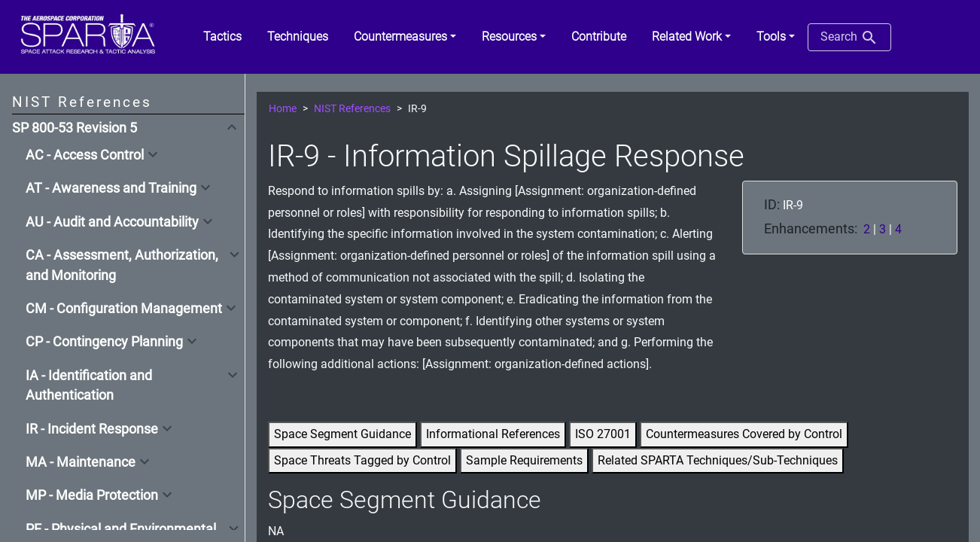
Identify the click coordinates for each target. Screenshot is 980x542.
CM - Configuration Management (124, 309)
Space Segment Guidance (342, 434)
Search (849, 38)
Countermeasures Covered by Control (744, 434)
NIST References (352, 109)
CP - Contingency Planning (104, 342)
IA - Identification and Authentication (89, 385)
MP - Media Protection (92, 495)
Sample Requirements (524, 460)
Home (283, 109)
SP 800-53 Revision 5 (75, 128)
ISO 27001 (603, 434)
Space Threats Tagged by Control (362, 460)
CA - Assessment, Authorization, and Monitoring (122, 265)
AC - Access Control (85, 155)
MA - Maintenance (81, 462)
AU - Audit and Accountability (112, 222)
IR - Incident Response (92, 429)
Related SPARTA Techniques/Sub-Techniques (718, 460)
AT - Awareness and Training (111, 188)
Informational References (493, 434)
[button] (405, 37)
